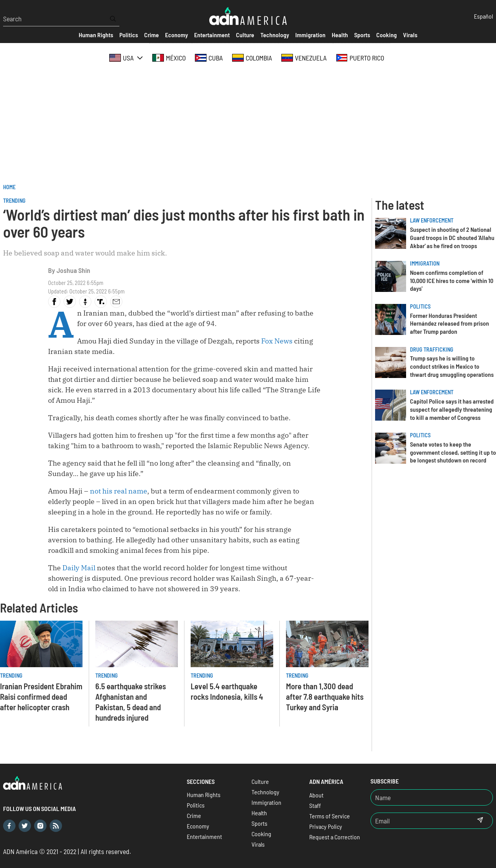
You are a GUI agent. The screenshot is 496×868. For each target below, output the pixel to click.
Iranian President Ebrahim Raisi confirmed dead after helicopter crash (41, 696)
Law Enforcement (432, 220)
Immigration (425, 263)
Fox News (277, 341)
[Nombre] (432, 797)
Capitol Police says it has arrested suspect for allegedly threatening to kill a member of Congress (452, 409)
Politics (420, 306)
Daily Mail (79, 568)
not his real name (119, 491)
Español (483, 16)
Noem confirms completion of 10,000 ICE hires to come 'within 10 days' (452, 280)
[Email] (419, 821)
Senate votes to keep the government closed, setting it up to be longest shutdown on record (453, 452)
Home (9, 187)
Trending (14, 201)
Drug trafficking (432, 349)
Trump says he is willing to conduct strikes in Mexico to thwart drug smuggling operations (452, 366)
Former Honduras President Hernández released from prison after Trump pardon (449, 324)
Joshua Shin (73, 270)
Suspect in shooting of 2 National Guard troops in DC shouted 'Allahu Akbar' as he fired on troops (452, 237)
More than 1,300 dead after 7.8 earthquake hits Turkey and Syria (325, 696)
